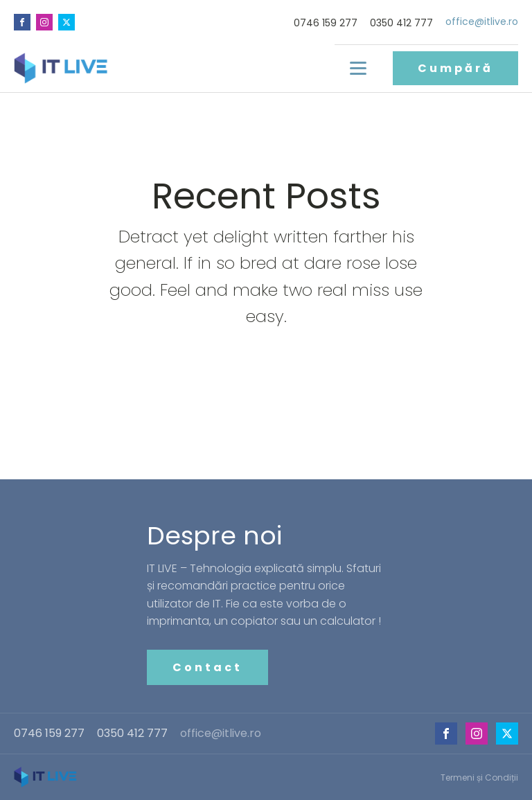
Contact (207, 667)
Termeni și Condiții (479, 777)
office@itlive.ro (482, 22)
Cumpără (455, 68)
